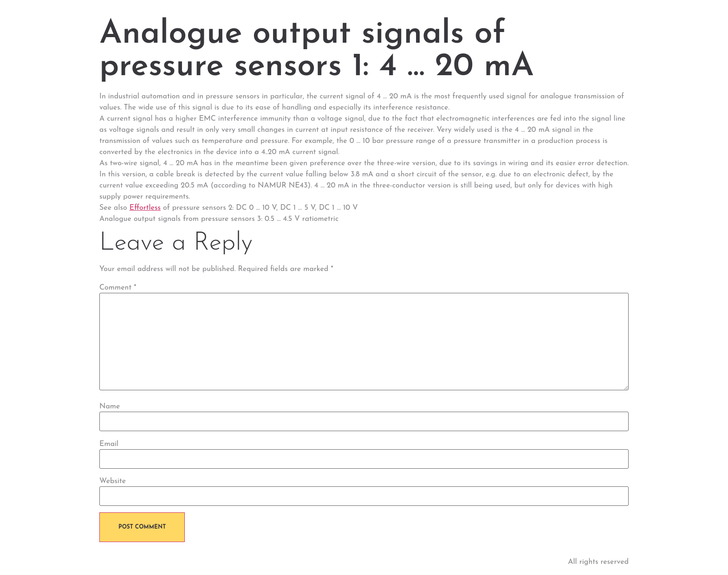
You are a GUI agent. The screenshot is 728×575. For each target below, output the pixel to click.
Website (113, 481)
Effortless (145, 208)
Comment (118, 288)
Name (110, 407)
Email (109, 444)
